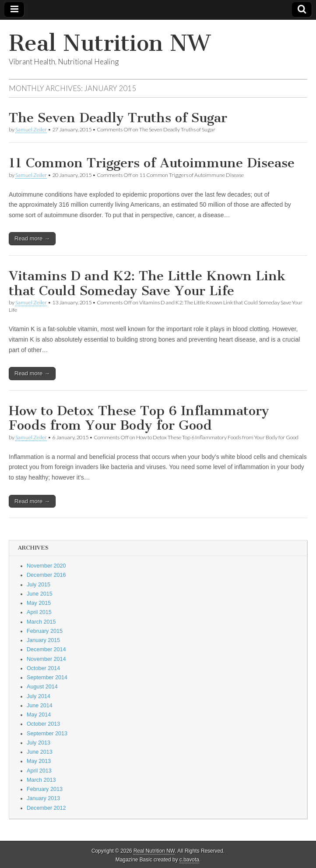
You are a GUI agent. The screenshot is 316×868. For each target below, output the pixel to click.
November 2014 (46, 659)
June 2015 (40, 594)
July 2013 (39, 743)
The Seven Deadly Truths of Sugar (118, 118)
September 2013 (47, 734)
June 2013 (40, 752)
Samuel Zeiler (31, 129)
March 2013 (41, 780)
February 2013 (45, 789)
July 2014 (39, 696)
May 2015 (39, 603)
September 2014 (47, 677)
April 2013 (39, 771)
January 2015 (43, 640)
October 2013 (43, 724)
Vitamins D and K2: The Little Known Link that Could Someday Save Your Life (147, 283)
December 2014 (46, 649)
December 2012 (46, 808)
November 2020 (46, 566)
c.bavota (189, 860)
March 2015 (41, 622)
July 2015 (39, 585)
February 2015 (45, 631)
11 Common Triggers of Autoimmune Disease (152, 163)
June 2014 (40, 706)
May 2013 (39, 761)
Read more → (32, 238)
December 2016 (46, 575)
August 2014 (42, 687)
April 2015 (39, 612)
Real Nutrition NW (109, 43)
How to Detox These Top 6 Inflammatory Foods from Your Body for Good (139, 418)
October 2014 (43, 668)
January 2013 (43, 798)
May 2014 (39, 715)
